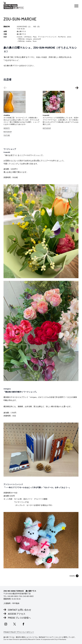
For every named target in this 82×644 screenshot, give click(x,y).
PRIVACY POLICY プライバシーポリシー (19, 632)
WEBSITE (7, 128)
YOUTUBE (7, 135)
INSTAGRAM (8, 132)
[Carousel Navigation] (41, 88)
